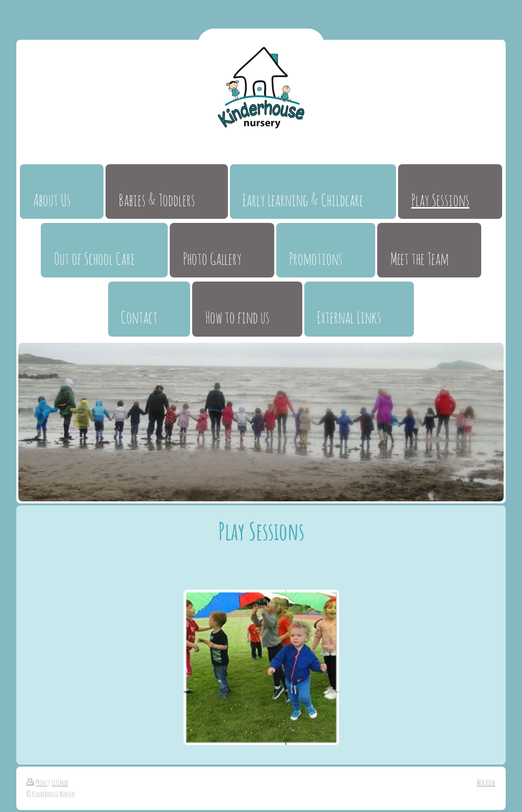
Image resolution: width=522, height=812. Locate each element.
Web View (486, 782)
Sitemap (60, 782)
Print (37, 782)
